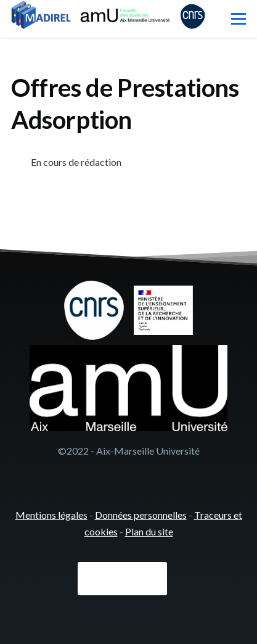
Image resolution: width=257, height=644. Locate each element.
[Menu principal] (239, 19)
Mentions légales (51, 515)
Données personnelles (141, 515)
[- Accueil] (108, 16)
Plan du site (149, 531)
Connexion (122, 579)
